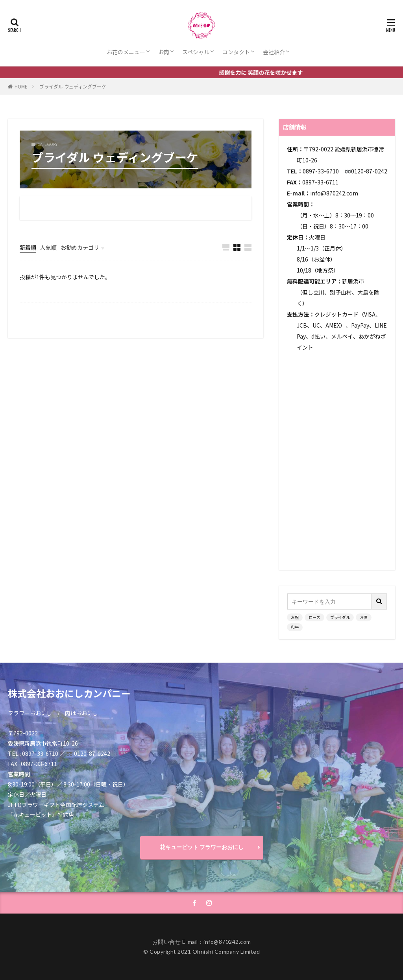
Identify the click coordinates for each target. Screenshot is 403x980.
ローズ (314, 617)
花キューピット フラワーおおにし (202, 847)
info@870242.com (334, 193)
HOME (21, 86)
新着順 (28, 247)
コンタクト (236, 52)
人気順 (48, 247)
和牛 (295, 627)
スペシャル (196, 52)
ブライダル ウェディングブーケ (73, 86)
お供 (364, 617)
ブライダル (340, 617)
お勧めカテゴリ (80, 247)
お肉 (164, 52)
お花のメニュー (126, 52)
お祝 (295, 617)
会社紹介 (274, 52)
